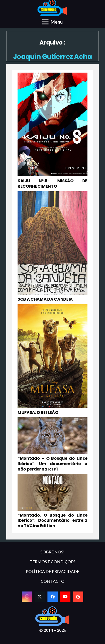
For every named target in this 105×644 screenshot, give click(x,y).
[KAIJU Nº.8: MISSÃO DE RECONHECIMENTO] (53, 131)
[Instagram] (27, 597)
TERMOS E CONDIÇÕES (53, 562)
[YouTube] (65, 597)
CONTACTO (53, 581)
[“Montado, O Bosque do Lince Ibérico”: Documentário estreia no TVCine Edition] (53, 501)
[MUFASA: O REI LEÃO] (53, 360)
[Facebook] (53, 597)
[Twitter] (40, 597)
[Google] (78, 597)
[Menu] (53, 22)
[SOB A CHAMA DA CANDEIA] (53, 247)
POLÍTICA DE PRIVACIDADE (53, 571)
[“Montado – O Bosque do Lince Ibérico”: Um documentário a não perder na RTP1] (53, 445)
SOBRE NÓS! (53, 552)
